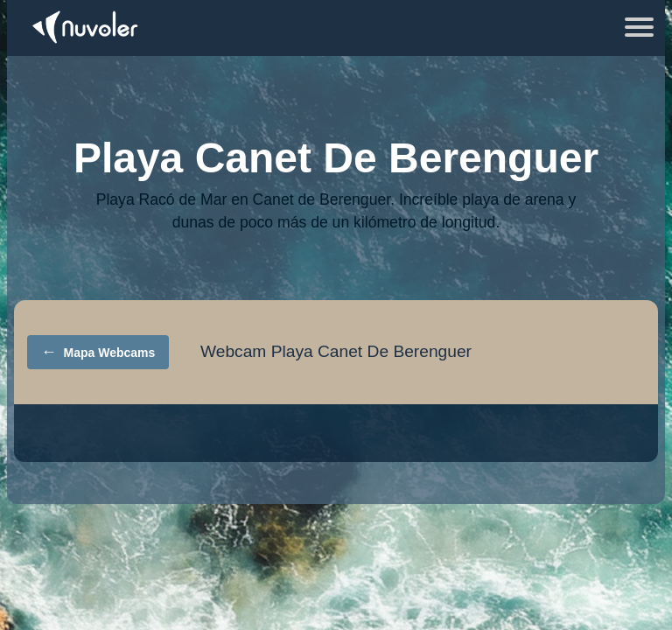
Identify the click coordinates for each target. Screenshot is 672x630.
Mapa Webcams (98, 352)
